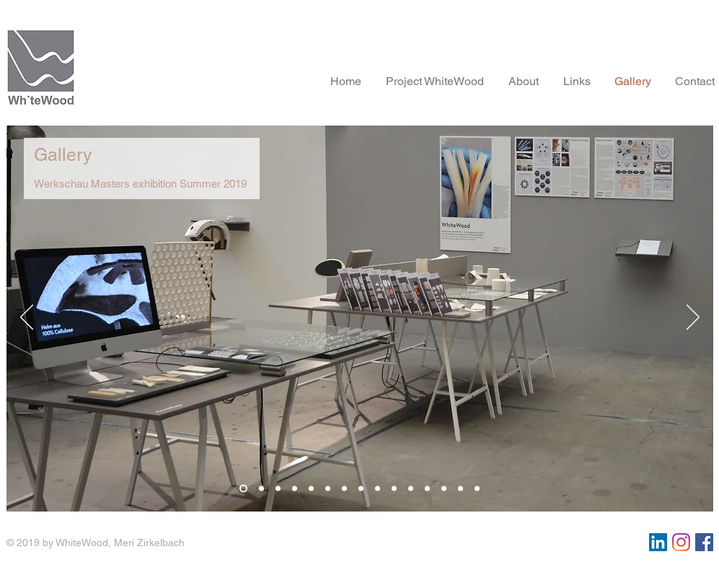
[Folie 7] (344, 489)
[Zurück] (27, 318)
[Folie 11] (411, 489)
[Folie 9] (378, 489)
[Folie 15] (477, 489)
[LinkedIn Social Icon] (658, 542)
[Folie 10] (394, 489)
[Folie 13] (444, 489)
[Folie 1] (243, 489)
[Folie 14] (460, 489)
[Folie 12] (427, 489)
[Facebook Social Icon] (704, 542)
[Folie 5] (311, 489)
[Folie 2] (261, 489)
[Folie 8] (361, 489)
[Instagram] (681, 542)
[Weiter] (693, 318)
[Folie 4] (295, 489)
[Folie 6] (328, 489)
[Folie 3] (278, 489)
